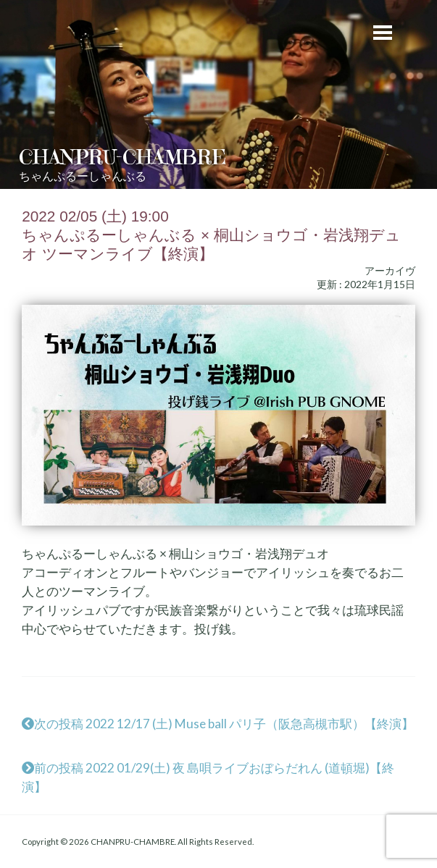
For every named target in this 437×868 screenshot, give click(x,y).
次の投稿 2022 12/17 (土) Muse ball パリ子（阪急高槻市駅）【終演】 (218, 724)
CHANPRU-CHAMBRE (122, 157)
